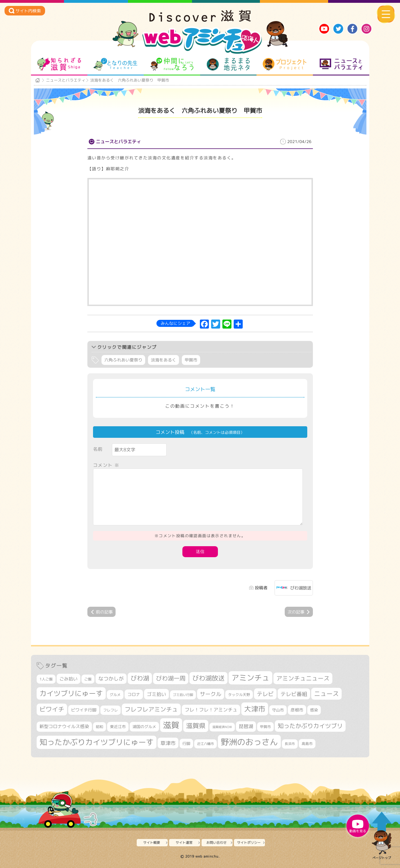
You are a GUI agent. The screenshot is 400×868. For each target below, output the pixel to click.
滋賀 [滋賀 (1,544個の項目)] (171, 725)
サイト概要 (152, 843)
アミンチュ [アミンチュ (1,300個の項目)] (250, 678)
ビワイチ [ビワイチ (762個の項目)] (52, 709)
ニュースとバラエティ (341, 64)
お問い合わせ (216, 843)
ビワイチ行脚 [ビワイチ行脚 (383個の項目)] (84, 710)
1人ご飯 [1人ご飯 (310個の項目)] (46, 679)
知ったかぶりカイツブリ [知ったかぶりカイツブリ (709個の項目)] (310, 726)
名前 (98, 449)
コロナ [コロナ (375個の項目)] (134, 694)
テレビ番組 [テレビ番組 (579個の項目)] (294, 694)
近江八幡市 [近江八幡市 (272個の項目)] (205, 744)
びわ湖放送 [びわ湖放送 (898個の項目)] (208, 678)
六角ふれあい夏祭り (123, 360)
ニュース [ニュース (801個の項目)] (326, 694)
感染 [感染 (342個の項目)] (314, 710)
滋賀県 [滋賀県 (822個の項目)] (196, 726)
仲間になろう (172, 64)
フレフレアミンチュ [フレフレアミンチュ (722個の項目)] (151, 709)
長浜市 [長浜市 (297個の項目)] (290, 744)
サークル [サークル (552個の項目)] (211, 694)
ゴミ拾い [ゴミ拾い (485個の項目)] (156, 694)
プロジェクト (285, 64)
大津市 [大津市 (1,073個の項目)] (255, 709)
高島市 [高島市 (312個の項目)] (307, 744)
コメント (106, 465)
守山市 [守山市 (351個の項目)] (278, 710)
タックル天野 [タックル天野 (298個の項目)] (239, 695)
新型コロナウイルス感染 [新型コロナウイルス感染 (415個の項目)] (64, 726)
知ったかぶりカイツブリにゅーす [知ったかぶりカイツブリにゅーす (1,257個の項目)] (97, 742)
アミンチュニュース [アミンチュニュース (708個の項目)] (303, 678)
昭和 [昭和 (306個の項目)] (100, 727)
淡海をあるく (163, 360)
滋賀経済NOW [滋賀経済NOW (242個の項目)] (222, 727)
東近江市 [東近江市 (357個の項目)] (118, 727)
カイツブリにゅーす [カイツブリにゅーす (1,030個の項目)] (71, 693)
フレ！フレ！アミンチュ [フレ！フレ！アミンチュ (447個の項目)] (211, 710)
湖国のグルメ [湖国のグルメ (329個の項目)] (144, 727)
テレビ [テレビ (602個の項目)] (265, 694)
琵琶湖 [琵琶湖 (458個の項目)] (246, 726)
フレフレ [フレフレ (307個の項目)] (111, 710)
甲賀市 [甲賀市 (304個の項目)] (265, 727)
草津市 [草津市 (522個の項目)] (168, 743)
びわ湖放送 (301, 588)
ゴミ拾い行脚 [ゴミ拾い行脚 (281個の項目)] (183, 695)
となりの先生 (115, 64)
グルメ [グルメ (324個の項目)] (115, 695)
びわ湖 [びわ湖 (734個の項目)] (140, 678)
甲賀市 (191, 360)
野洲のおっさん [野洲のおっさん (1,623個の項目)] (249, 742)
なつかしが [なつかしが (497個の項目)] (111, 679)
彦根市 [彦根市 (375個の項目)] (297, 710)
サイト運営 (184, 843)
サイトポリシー (249, 843)
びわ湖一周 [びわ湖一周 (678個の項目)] (171, 678)
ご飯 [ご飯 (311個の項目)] (88, 679)
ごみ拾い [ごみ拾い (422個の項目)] (68, 679)
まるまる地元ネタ (228, 64)
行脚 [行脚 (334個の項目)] (186, 743)
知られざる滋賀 (59, 64)
